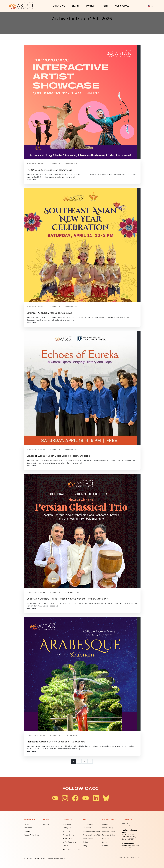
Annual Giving (107, 828)
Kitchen (85, 842)
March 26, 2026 (71, 164)
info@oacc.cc (127, 823)
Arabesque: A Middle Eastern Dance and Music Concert (56, 742)
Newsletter (67, 824)
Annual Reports (69, 835)
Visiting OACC (68, 828)
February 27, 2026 (72, 592)
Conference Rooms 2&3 (91, 831)
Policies (66, 846)
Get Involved (123, 6)
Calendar (27, 831)
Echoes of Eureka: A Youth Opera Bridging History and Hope (58, 456)
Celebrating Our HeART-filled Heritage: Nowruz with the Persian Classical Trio (67, 599)
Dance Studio (87, 839)
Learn (76, 6)
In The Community (70, 842)
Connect (91, 6)
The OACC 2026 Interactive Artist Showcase (49, 170)
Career (105, 842)
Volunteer (106, 839)
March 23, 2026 (71, 306)
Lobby (85, 846)
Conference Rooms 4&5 (91, 835)
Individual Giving (108, 831)
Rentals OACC (88, 824)
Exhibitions (28, 828)
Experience (59, 6)
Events (26, 824)
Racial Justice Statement (72, 849)
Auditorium (87, 828)
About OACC (68, 831)
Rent (106, 6)
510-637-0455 (127, 826)
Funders (105, 846)
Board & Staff (68, 839)
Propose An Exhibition (32, 835)
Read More (31, 180)
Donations (106, 824)
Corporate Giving (108, 835)
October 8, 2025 (71, 735)
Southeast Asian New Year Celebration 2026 (50, 313)
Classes (46, 824)
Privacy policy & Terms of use (130, 858)
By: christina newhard (37, 164)
